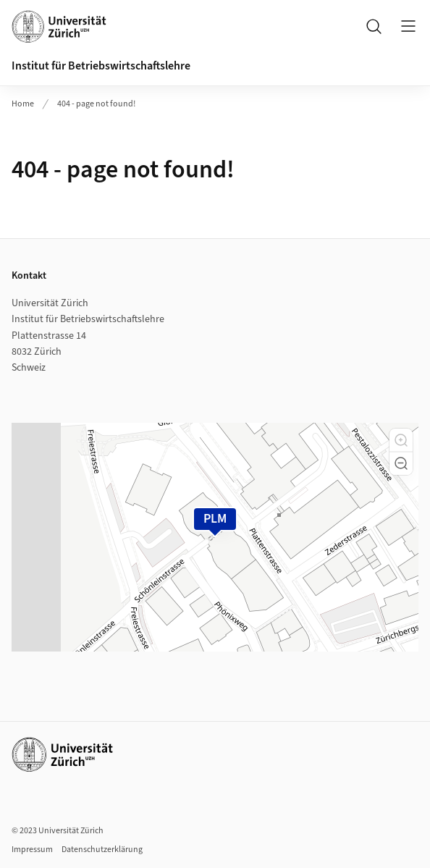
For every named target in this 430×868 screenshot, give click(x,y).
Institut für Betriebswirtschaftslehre (101, 66)
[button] (401, 440)
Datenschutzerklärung (102, 850)
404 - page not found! (96, 104)
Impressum (32, 850)
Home (23, 104)
